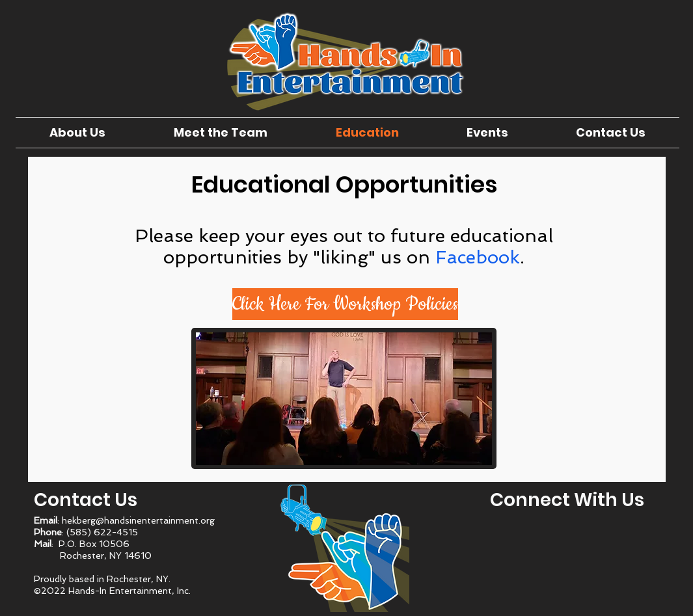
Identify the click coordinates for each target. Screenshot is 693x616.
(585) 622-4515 (102, 532)
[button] (345, 304)
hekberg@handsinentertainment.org (138, 520)
